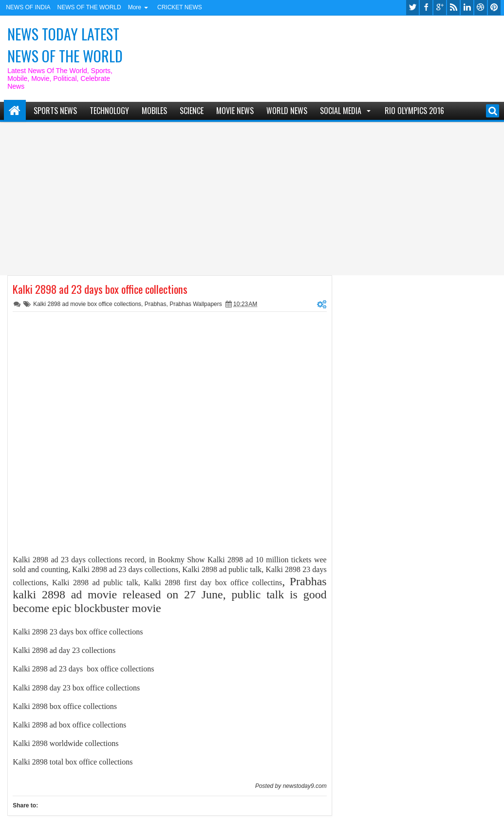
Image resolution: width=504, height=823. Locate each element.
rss (453, 8)
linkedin (467, 8)
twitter (412, 8)
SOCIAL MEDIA (341, 111)
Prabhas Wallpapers (196, 304)
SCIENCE (192, 111)
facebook (426, 8)
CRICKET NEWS (180, 7)
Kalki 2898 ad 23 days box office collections (100, 289)
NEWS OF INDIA (28, 7)
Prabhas (156, 304)
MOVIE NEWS (235, 111)
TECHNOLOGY (109, 111)
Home (15, 111)
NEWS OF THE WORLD (89, 7)
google (440, 8)
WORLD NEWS (287, 111)
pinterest (494, 8)
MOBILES (154, 111)
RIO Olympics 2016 (414, 111)
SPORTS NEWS (55, 111)
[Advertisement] (252, 195)
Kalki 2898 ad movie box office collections (87, 304)
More (135, 7)
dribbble (481, 8)
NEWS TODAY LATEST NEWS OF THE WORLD (65, 45)
